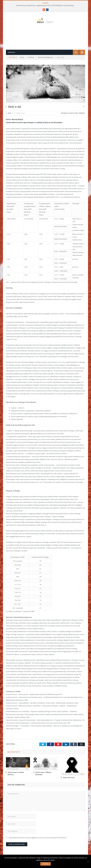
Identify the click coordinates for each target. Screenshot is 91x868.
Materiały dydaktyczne (69, 121)
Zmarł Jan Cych (69, 785)
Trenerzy (82, 121)
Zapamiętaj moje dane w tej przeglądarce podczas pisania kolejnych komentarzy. (38, 845)
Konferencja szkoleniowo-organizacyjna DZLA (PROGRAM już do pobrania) (45, 5)
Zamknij (45, 864)
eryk (10, 121)
